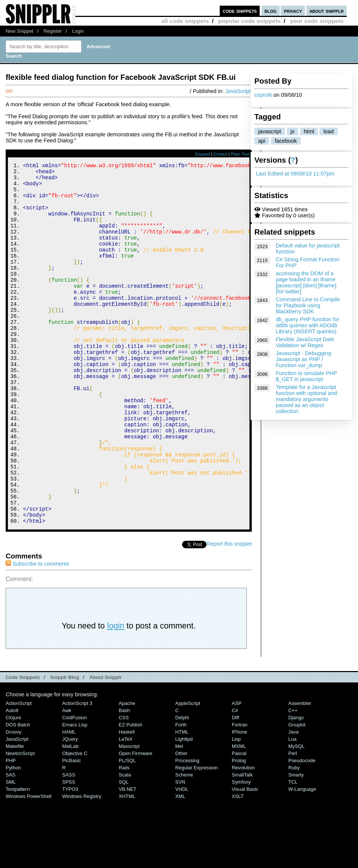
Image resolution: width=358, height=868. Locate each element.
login (116, 693)
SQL (124, 850)
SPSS (69, 850)
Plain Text (240, 154)
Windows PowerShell (29, 864)
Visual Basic (245, 857)
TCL (293, 850)
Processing (187, 828)
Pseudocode (302, 828)
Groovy (14, 800)
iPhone (239, 800)
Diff (235, 785)
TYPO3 (70, 857)
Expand (203, 154)
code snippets (240, 11)
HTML (182, 800)
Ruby (294, 835)
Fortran (240, 792)
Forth (181, 792)
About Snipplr (106, 745)
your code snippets (317, 21)
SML (11, 850)
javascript (270, 131)
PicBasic (72, 828)
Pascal (239, 821)
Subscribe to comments (37, 632)
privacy (293, 11)
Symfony (241, 850)
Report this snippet (229, 612)
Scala (125, 843)
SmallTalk (242, 843)
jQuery (70, 807)
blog (271, 11)
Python (13, 835)
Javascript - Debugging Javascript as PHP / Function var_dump (304, 359)
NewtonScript (20, 821)
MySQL (296, 814)
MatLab (70, 814)
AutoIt (12, 778)
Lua (292, 807)
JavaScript (238, 91)
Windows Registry (82, 864)
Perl (293, 821)
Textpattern (18, 857)
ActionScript (19, 771)
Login (78, 31)
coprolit (263, 95)
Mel (179, 814)
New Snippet (19, 31)
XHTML (127, 864)
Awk (67, 778)
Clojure (13, 785)
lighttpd (184, 807)
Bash (124, 778)
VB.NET (128, 857)
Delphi (182, 785)
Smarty (296, 843)
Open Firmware (135, 821)
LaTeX (126, 807)
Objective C (75, 821)
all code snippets (185, 21)
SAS (11, 843)
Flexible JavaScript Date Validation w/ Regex (305, 342)
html (309, 131)
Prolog (239, 828)
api (262, 141)
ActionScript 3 (77, 771)
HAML (69, 800)
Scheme (184, 843)
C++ (293, 778)
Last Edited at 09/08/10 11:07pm (295, 174)
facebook (286, 141)
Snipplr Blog (65, 745)
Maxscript (129, 814)
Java (293, 800)
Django (296, 785)
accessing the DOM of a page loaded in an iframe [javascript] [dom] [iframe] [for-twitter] (306, 282)
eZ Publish (131, 792)
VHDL (182, 857)
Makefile (15, 814)
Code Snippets (23, 745)
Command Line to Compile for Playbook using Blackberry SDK (308, 305)
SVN (180, 850)
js (292, 131)
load (328, 131)
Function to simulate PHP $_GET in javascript (306, 376)
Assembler (300, 771)
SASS (69, 843)
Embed (220, 154)
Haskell (127, 800)
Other (181, 821)
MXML (239, 814)
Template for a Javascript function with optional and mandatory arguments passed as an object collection (306, 399)
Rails (124, 835)
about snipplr (327, 11)
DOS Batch (18, 792)
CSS (124, 785)
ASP (237, 771)
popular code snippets (249, 21)
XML (180, 864)
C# (235, 778)
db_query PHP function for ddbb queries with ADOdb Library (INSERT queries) (308, 325)
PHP (11, 828)
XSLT (238, 864)
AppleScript (188, 771)
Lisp (236, 807)
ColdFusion (75, 785)
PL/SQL (127, 828)
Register (53, 31)
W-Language (302, 857)
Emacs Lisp (75, 792)
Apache (127, 771)
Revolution (243, 835)
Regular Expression (197, 835)
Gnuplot (297, 792)
